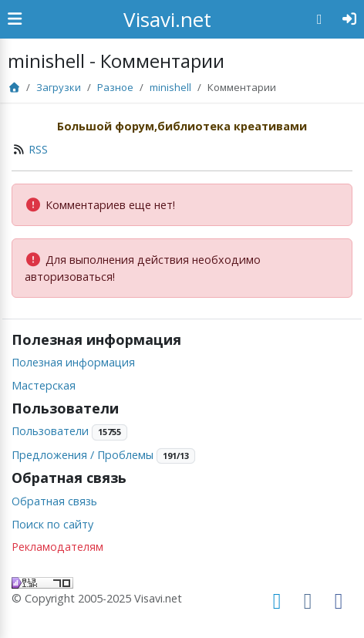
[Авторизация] (350, 19)
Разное (115, 87)
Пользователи (50, 431)
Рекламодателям (57, 547)
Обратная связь (54, 501)
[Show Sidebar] (15, 19)
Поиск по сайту (52, 524)
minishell (170, 87)
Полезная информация (73, 362)
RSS (38, 149)
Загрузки (59, 87)
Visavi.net (167, 19)
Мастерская (44, 385)
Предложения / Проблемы (83, 455)
